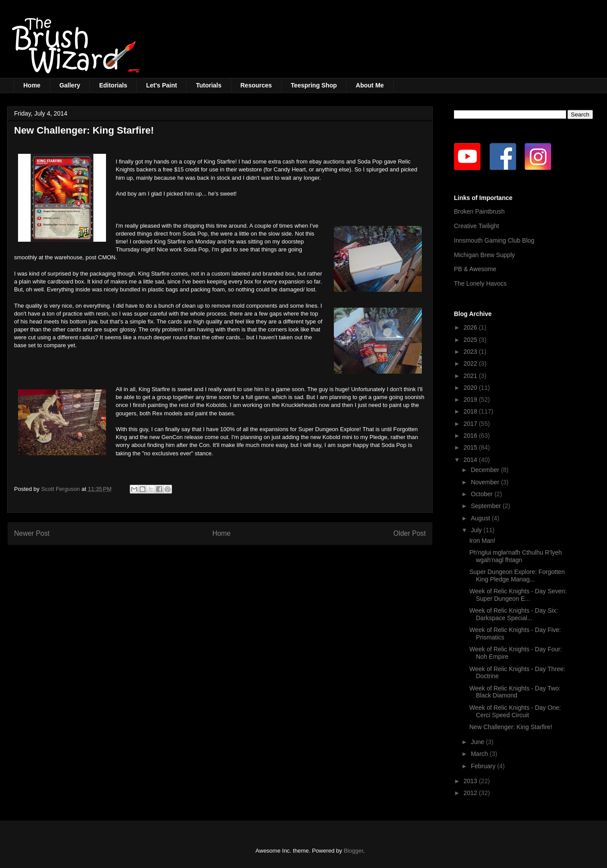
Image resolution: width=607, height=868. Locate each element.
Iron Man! (482, 541)
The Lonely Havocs (480, 283)
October (483, 494)
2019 (471, 399)
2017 (471, 424)
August (481, 518)
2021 (471, 376)
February (484, 766)
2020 (471, 388)
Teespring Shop (314, 85)
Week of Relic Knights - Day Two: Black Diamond (515, 692)
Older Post (410, 533)
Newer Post (32, 533)
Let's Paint (161, 85)
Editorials (113, 85)
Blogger (353, 851)
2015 (471, 447)
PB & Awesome (475, 269)
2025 (471, 340)
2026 (471, 327)
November (486, 482)
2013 (471, 781)
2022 (471, 363)
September (486, 506)
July (477, 530)
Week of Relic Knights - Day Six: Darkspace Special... (514, 614)
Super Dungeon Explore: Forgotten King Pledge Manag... (517, 576)
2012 (471, 793)
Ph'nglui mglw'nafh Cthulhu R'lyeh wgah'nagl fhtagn (516, 556)
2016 (471, 436)
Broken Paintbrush (479, 211)
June (478, 742)
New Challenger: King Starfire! (511, 727)
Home (32, 85)
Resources (256, 85)
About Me (370, 85)
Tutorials (208, 85)
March (480, 754)
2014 (471, 460)
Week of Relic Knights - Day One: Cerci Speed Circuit (515, 711)
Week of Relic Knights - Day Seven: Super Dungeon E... (518, 595)
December (486, 470)
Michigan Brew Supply (485, 255)
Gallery (70, 85)
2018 (471, 411)
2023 (471, 352)
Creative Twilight (476, 226)
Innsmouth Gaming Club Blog (494, 240)
